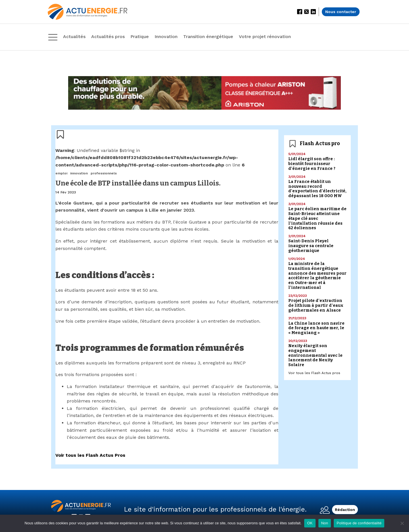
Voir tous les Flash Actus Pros (90, 455)
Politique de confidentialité (359, 523)
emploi (61, 173)
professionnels (104, 173)
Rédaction (345, 510)
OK (310, 523)
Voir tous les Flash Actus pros (314, 373)
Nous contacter (341, 12)
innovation (79, 173)
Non (325, 523)
